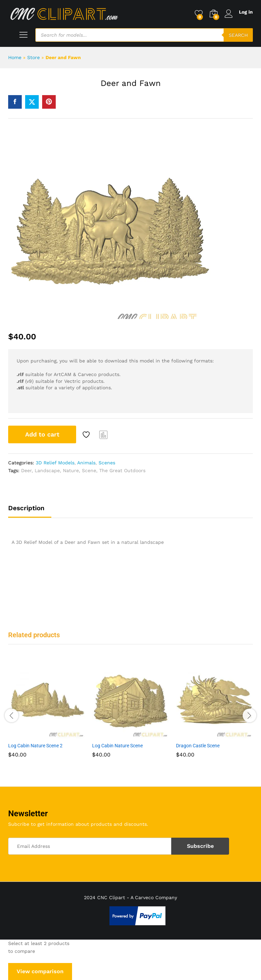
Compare (104, 434)
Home (15, 57)
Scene (89, 470)
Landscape (47, 470)
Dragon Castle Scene (198, 746)
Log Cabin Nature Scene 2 (35, 746)
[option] (47, 715)
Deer (26, 470)
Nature (71, 470)
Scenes (107, 463)
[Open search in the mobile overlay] (144, 35)
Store (33, 57)
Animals (86, 463)
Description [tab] (26, 508)
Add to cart (42, 434)
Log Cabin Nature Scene (117, 746)
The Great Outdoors (122, 470)
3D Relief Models (55, 463)
